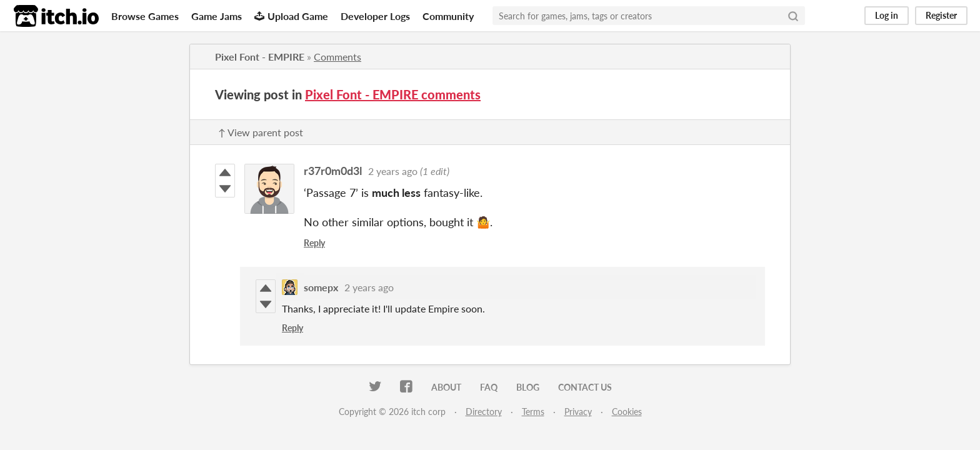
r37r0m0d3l (333, 171)
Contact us (585, 387)
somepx (321, 287)
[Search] (793, 16)
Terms (533, 412)
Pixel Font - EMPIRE (260, 57)
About (446, 387)
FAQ (489, 387)
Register (941, 15)
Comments (337, 57)
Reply (314, 243)
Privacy (578, 412)
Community (448, 16)
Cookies (627, 412)
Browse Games (145, 16)
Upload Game (291, 16)
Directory (484, 412)
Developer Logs (375, 16)
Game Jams (217, 16)
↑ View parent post (261, 132)
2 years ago (393, 171)
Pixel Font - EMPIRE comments (393, 94)
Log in (887, 15)
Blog (528, 387)
